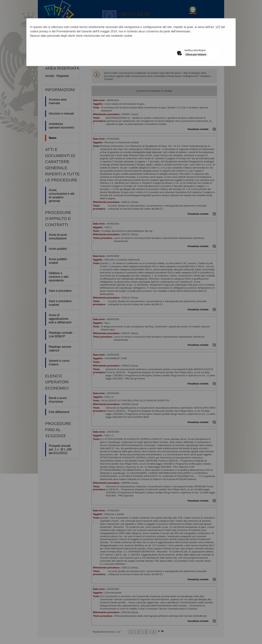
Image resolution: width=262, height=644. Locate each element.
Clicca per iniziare (196, 55)
